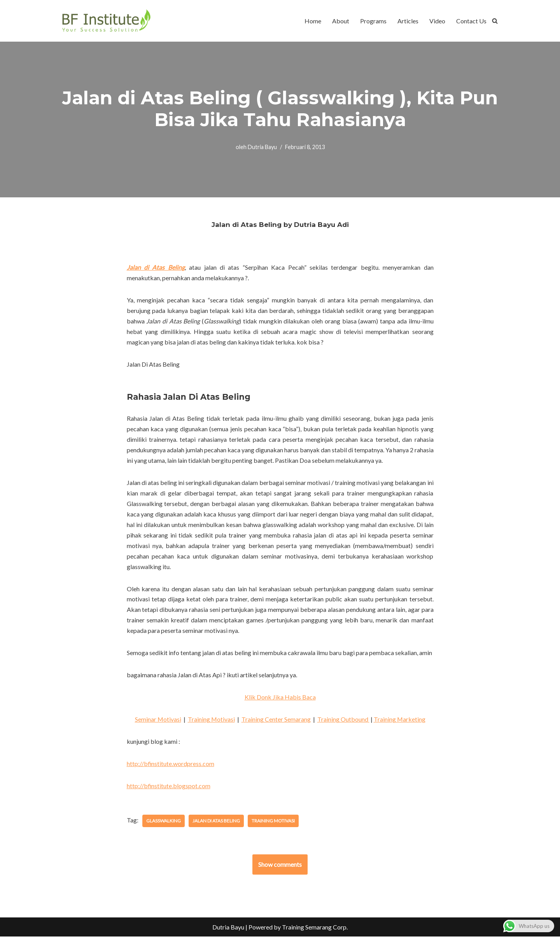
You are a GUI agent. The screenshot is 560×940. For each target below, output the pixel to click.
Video (437, 21)
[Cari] (495, 21)
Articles (408, 21)
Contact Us (471, 21)
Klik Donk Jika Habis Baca (280, 700)
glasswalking (164, 824)
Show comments (280, 867)
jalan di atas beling (216, 824)
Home (313, 21)
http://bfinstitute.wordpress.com (171, 767)
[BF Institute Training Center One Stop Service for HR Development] (106, 21)
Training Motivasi (211, 723)
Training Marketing (400, 723)
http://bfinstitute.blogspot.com (169, 789)
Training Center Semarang (276, 723)
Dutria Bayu (262, 147)
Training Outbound (343, 723)
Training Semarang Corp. (315, 930)
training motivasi (273, 824)
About (341, 21)
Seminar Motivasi (157, 723)
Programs (373, 21)
